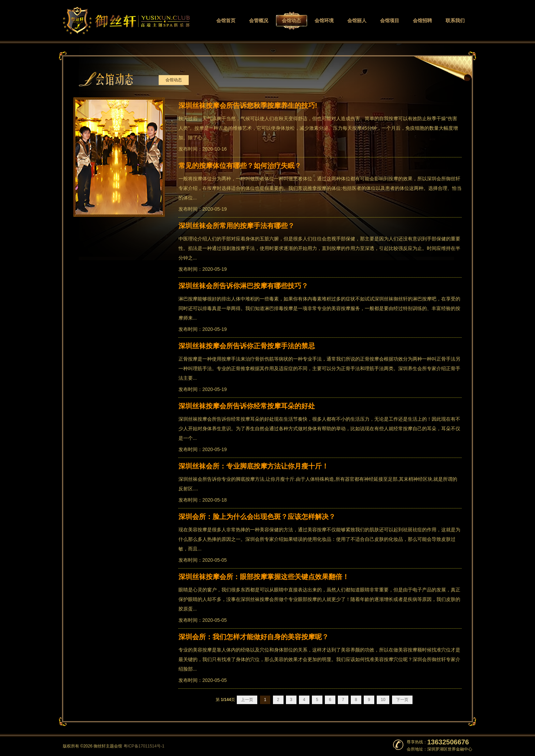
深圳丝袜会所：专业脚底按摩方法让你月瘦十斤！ (254, 466)
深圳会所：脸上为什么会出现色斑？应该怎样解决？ (257, 517)
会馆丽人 (357, 21)
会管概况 (259, 21)
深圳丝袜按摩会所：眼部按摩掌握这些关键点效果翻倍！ (264, 577)
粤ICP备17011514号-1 (144, 746)
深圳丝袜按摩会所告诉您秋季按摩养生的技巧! (248, 106)
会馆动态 (291, 21)
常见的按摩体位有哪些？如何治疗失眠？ (240, 166)
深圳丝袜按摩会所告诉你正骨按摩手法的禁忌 (247, 346)
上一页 (247, 700)
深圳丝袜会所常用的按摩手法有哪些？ (236, 226)
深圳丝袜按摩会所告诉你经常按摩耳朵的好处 (247, 406)
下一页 (402, 700)
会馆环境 (324, 21)
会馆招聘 (422, 21)
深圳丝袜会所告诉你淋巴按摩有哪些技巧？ (243, 286)
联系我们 (455, 21)
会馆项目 (390, 21)
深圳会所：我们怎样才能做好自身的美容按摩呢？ (254, 637)
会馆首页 (226, 21)
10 (383, 700)
